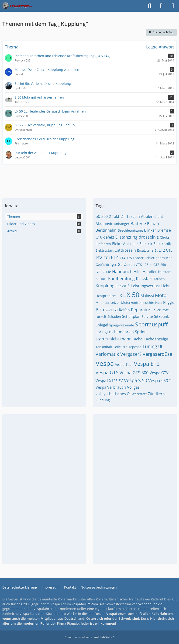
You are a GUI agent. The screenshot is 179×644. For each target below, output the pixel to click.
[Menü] (173, 6)
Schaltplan (131, 316)
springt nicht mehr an (115, 332)
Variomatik (107, 354)
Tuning (150, 346)
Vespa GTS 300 (134, 373)
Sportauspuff (151, 324)
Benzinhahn (106, 230)
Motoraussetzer (108, 303)
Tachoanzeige (156, 339)
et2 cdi (103, 257)
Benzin (153, 224)
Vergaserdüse (157, 354)
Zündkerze (157, 394)
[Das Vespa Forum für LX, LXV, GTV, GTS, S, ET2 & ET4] (18, 6)
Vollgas (133, 387)
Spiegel (102, 325)
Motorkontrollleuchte (138, 303)
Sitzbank (162, 316)
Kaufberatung (121, 278)
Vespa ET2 (147, 364)
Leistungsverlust (146, 286)
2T (123, 216)
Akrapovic (104, 224)
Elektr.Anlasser (125, 244)
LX (120, 295)
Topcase (135, 347)
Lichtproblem (106, 296)
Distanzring (126, 237)
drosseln (147, 237)
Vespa (105, 363)
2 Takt (114, 216)
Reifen (124, 310)
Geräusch (126, 264)
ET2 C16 (166, 250)
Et (156, 250)
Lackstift (123, 286)
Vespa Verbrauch (111, 387)
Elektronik (162, 244)
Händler (150, 272)
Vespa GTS (107, 372)
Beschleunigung (130, 230)
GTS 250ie (103, 272)
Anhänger (122, 224)
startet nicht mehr (113, 339)
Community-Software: (90, 637)
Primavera (107, 310)
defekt (109, 237)
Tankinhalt (104, 347)
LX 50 (131, 295)
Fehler (150, 258)
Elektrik (146, 244)
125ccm (133, 216)
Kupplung (105, 286)
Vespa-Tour (124, 365)
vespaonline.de (150, 604)
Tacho (137, 339)
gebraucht (164, 258)
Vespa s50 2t (161, 380)
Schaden (114, 317)
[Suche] (150, 6)
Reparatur (141, 310)
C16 (99, 237)
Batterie (138, 223)
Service (147, 317)
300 (105, 216)
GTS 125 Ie (144, 265)
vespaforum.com (85, 604)
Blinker (150, 230)
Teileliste (120, 347)
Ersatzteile (145, 250)
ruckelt (101, 317)
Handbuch (122, 271)
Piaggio (169, 303)
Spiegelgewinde (122, 325)
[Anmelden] (161, 6)
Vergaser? (131, 354)
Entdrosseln (125, 250)
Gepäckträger (106, 265)
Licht (165, 286)
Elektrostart (105, 250)
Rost (165, 310)
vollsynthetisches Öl (113, 394)
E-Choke (163, 237)
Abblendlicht (152, 216)
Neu (158, 303)
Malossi (147, 296)
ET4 (115, 257)
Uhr (162, 347)
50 (98, 216)
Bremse (164, 230)
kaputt (101, 279)
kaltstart (164, 272)
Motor (162, 295)
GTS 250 (160, 265)
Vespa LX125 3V (109, 381)
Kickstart (144, 278)
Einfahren (103, 244)
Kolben (159, 279)
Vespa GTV (159, 373)
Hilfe (138, 272)
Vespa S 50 (136, 380)
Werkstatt (139, 394)
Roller (156, 310)
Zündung (103, 400)
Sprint (140, 332)
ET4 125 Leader (132, 258)
